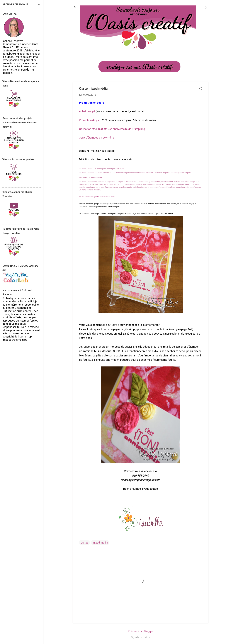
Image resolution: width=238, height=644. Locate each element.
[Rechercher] (206, 8)
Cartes (84, 543)
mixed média (100, 543)
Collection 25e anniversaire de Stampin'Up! (113, 129)
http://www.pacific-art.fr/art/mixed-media (101, 197)
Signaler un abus (141, 637)
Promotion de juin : (90, 120)
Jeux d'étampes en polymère (97, 138)
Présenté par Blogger (141, 631)
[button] (200, 89)
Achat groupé (87, 111)
